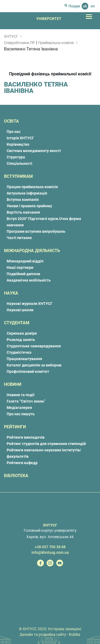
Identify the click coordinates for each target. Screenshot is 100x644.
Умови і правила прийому (29, 206)
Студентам (17, 323)
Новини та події (21, 395)
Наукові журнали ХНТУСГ (30, 304)
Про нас (14, 132)
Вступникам (18, 176)
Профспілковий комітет (28, 371)
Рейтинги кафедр (22, 463)
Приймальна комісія (56, 43)
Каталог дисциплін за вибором (34, 365)
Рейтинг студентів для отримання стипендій (46, 444)
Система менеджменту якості (34, 151)
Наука (11, 293)
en (93, 6)
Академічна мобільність (29, 280)
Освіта (11, 121)
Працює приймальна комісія (32, 187)
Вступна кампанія (23, 200)
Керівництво (18, 144)
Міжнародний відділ (25, 261)
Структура (16, 157)
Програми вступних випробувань (36, 231)
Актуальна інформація (27, 193)
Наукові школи (20, 310)
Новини (13, 384)
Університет (49, 19)
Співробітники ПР (19, 43)
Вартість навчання (23, 212)
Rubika (75, 634)
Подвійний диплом (23, 274)
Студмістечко (19, 352)
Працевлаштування (24, 359)
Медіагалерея (19, 408)
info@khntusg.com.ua (50, 552)
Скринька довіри (22, 333)
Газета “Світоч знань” (26, 401)
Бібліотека (16, 476)
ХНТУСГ (11, 36)
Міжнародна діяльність (32, 251)
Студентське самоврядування (34, 346)
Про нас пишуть (21, 414)
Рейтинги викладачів (26, 437)
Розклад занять (21, 340)
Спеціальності (19, 163)
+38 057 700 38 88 (50, 547)
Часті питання (19, 238)
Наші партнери (20, 267)
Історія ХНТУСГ (20, 138)
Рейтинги (15, 427)
